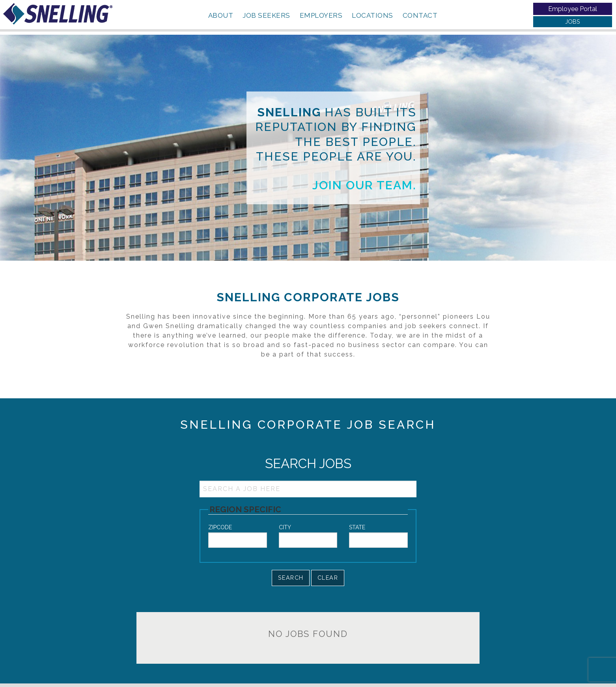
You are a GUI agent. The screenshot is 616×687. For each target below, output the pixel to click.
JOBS (573, 21)
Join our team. (364, 185)
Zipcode (220, 527)
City (285, 527)
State (357, 527)
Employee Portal (573, 9)
